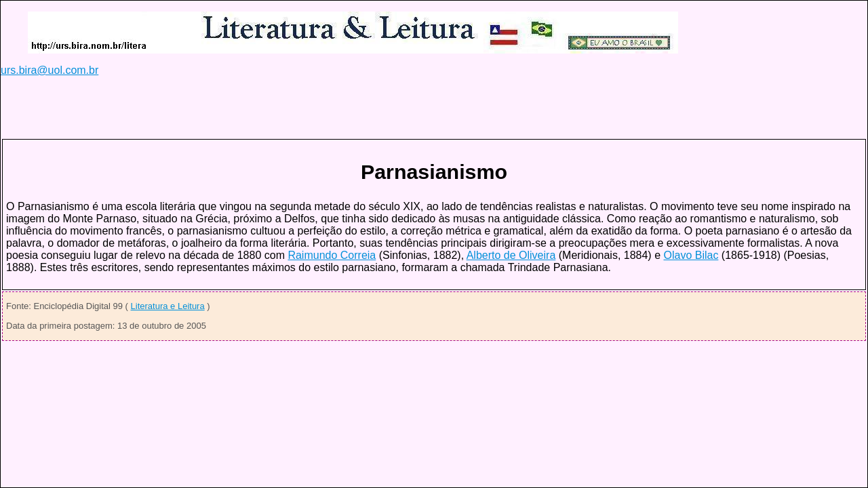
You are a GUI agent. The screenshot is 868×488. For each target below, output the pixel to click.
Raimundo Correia (332, 255)
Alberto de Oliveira (511, 255)
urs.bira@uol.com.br (50, 70)
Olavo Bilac (691, 255)
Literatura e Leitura (168, 306)
